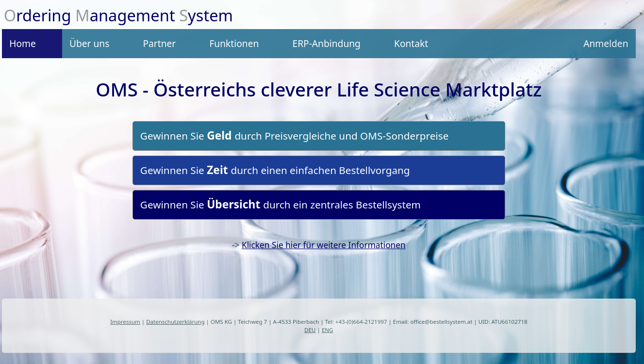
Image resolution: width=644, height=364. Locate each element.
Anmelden (606, 43)
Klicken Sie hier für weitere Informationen (324, 245)
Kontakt (411, 43)
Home (23, 43)
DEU (310, 330)
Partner (159, 43)
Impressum (125, 322)
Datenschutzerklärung (175, 322)
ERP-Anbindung (326, 43)
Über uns (89, 43)
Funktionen (234, 43)
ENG (328, 330)
